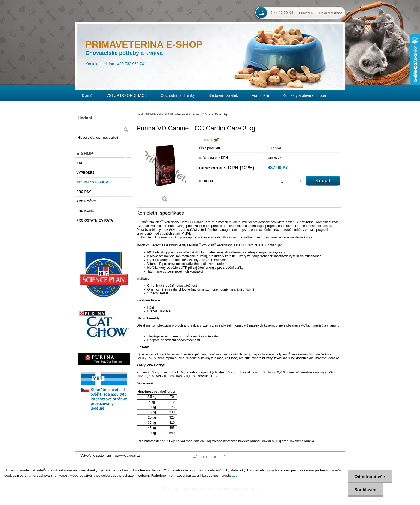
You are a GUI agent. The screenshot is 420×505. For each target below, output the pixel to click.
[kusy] (289, 181)
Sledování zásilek (223, 95)
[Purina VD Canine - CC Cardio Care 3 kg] (165, 172)
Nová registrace (331, 13)
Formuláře (261, 95)
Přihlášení (306, 13)
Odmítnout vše (370, 477)
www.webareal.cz (127, 456)
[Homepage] (87, 95)
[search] (126, 129)
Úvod (140, 114)
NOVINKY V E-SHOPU (160, 114)
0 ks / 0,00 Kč (282, 13)
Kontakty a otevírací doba (304, 95)
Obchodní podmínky (178, 95)
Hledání (84, 118)
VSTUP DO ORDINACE (127, 95)
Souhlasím (365, 490)
